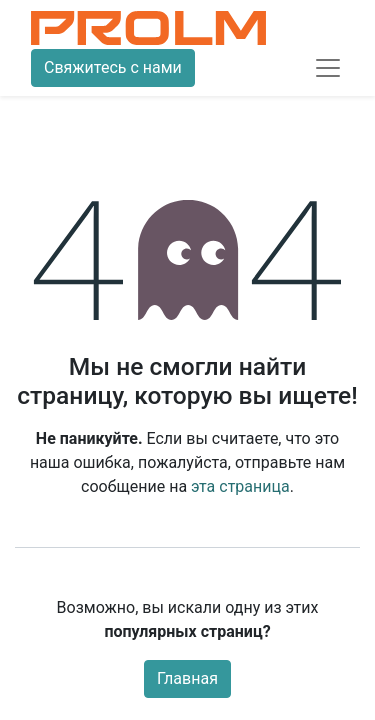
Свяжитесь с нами (113, 67)
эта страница (240, 486)
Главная (187, 678)
